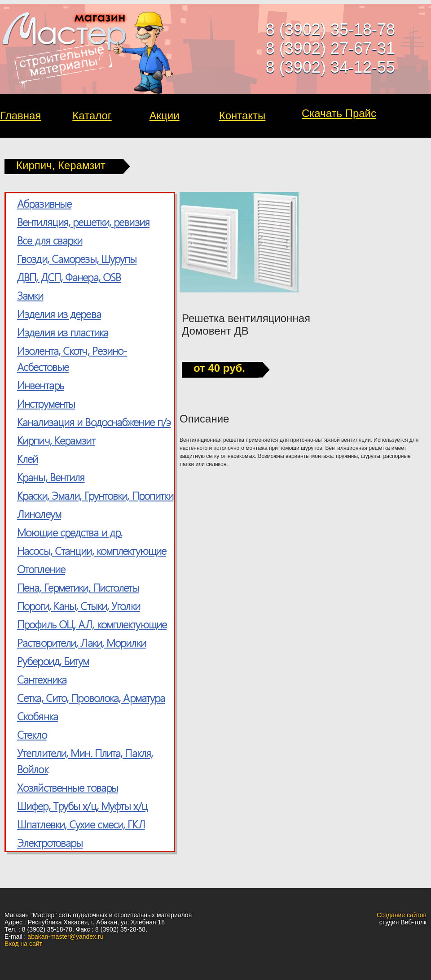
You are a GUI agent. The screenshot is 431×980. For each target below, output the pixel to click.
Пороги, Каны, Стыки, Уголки (79, 605)
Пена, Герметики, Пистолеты (78, 587)
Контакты (242, 115)
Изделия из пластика (63, 332)
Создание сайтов (402, 915)
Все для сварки (50, 240)
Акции (165, 115)
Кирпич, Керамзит (56, 440)
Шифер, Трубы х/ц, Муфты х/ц (82, 806)
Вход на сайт (23, 944)
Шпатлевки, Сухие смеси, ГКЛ (81, 824)
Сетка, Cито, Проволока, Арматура (91, 697)
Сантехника (42, 679)
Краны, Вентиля (51, 477)
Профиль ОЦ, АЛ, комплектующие (92, 624)
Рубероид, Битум (53, 661)
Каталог (92, 115)
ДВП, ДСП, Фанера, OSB (69, 277)
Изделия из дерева (59, 314)
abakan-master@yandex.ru (65, 936)
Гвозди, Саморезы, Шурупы (77, 258)
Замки (30, 295)
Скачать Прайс (339, 113)
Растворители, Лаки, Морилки (81, 642)
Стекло (32, 734)
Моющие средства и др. (70, 532)
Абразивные (44, 203)
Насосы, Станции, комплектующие (92, 550)
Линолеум (39, 514)
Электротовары (50, 842)
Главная (20, 115)
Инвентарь (40, 385)
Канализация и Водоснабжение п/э (94, 422)
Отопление (41, 569)
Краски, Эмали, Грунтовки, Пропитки (95, 495)
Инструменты (46, 403)
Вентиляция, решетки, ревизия (83, 222)
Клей (27, 458)
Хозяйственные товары (68, 787)
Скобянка (37, 716)
